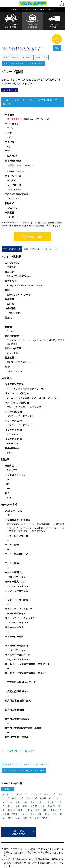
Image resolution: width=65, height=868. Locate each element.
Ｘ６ (20, 793)
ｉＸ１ (41, 785)
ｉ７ (17, 785)
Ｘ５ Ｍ (11, 793)
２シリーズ (22, 777)
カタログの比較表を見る (19, 815)
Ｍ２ (40, 797)
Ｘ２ (17, 789)
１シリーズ (8, 777)
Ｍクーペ (27, 801)
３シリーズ (36, 777)
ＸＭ (45, 793)
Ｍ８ (17, 801)
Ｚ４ (25, 797)
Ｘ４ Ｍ (51, 789)
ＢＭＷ (26, 31)
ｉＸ (32, 785)
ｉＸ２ (50, 785)
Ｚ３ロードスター (11, 797)
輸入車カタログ (15, 31)
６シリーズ (17, 781)
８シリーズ (45, 781)
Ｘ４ (43, 789)
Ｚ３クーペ (56, 793)
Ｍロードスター (42, 801)
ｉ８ (25, 785)
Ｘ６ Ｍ (29, 793)
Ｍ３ (47, 797)
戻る (57, 48)
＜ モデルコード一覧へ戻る (18, 734)
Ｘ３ (25, 789)
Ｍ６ (10, 801)
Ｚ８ (32, 797)
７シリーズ (31, 781)
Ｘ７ (38, 793)
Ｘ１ (10, 789)
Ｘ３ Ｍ (34, 789)
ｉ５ (10, 785)
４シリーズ (49, 777)
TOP (4, 31)
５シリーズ (36, 31)
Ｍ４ (55, 797)
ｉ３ (56, 781)
